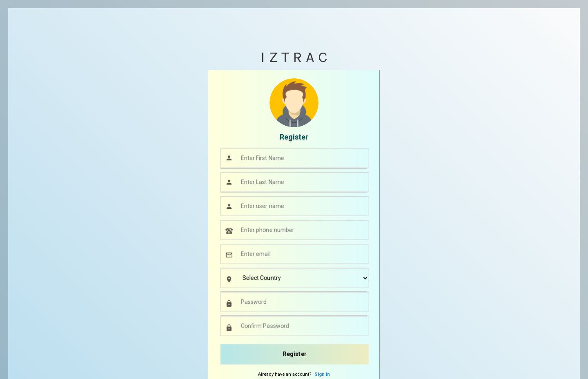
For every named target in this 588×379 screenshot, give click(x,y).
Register (295, 354)
